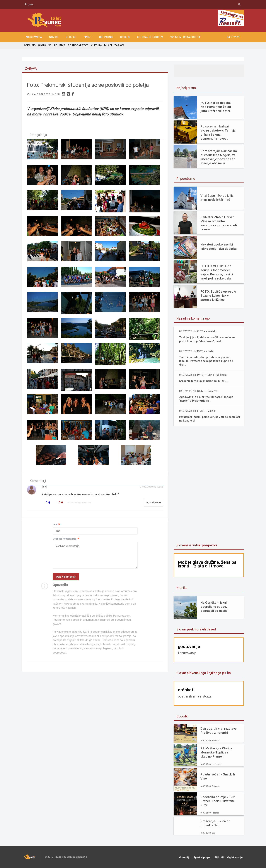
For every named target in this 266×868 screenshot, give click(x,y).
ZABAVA (118, 45)
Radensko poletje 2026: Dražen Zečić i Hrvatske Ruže (217, 801)
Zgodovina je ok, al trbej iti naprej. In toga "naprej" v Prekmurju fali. (207, 399)
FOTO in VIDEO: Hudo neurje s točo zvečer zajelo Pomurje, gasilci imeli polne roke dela (216, 272)
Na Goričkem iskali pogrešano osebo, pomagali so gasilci (214, 607)
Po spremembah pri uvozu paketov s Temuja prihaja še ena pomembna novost (219, 132)
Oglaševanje (236, 857)
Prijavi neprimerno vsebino (80, 505)
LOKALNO (30, 45)
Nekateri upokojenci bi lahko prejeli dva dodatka (218, 246)
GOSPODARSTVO (77, 45)
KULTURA (95, 45)
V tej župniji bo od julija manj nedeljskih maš (216, 197)
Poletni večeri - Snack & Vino (217, 776)
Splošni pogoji (207, 857)
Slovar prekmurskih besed (196, 629)
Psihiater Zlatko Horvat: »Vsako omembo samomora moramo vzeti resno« (218, 223)
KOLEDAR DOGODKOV (150, 37)
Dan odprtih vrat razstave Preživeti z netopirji (218, 731)
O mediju (191, 857)
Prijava (29, 4)
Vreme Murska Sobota (185, 37)
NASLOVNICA (34, 37)
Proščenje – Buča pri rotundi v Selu (215, 823)
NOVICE (54, 37)
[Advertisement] (209, 485)
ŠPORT (88, 37)
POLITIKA (59, 45)
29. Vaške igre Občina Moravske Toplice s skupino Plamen (216, 752)
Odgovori (153, 505)
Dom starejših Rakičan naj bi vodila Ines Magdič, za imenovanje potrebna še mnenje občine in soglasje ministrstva (219, 157)
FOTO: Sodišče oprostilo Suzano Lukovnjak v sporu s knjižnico (219, 296)
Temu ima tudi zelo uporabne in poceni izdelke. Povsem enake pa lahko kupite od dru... (207, 361)
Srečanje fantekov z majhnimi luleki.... (205, 381)
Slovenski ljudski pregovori (196, 545)
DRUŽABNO (106, 37)
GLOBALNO (45, 45)
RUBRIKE (71, 37)
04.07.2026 (233, 37)
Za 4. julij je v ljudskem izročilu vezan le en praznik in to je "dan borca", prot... (208, 339)
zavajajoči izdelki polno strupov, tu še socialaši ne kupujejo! (204, 419)
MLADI (107, 45)
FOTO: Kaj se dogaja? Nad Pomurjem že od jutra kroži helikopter (219, 107)
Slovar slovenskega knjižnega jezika (203, 673)
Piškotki (222, 857)
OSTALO (125, 37)
